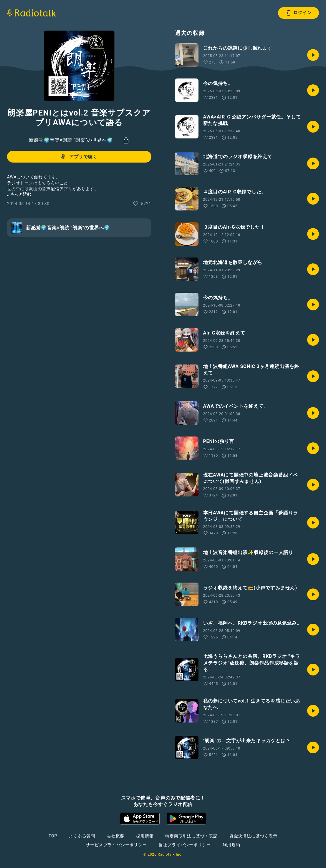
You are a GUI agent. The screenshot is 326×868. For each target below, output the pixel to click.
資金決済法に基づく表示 (253, 836)
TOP (53, 836)
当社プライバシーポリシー (185, 845)
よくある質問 (82, 836)
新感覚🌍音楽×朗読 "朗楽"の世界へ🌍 (71, 140)
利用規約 (231, 845)
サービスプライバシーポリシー (116, 845)
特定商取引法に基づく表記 (191, 836)
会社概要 (116, 836)
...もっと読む (19, 194)
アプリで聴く (78, 157)
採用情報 (145, 836)
